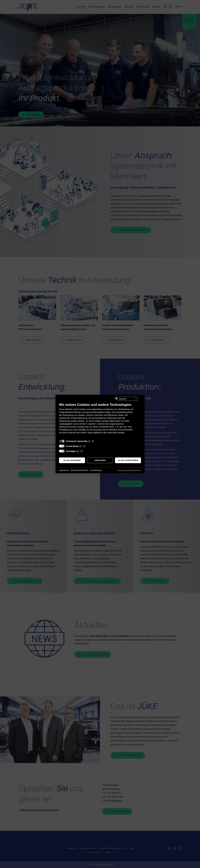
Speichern (100, 460)
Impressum (64, 470)
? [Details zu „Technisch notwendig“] (93, 441)
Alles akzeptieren (128, 460)
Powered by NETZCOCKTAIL (129, 470)
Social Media (72, 446)
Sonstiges (71, 451)
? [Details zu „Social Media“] (84, 446)
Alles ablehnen (72, 460)
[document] (100, 420)
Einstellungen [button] (96, 470)
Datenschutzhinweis (80, 470)
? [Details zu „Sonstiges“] (82, 451)
